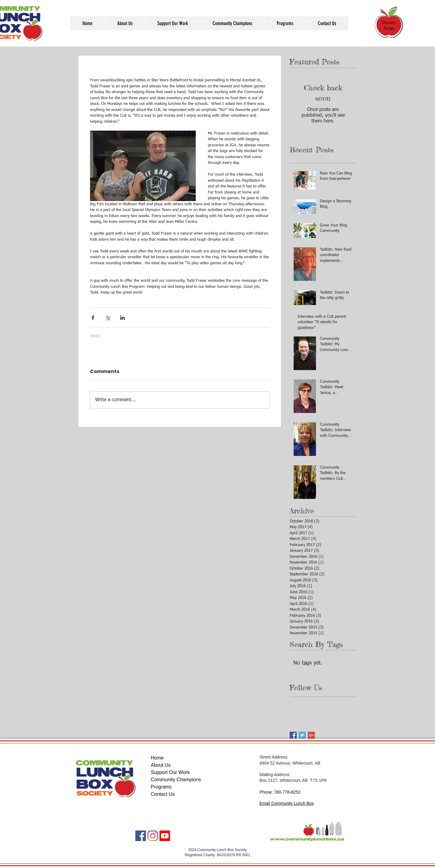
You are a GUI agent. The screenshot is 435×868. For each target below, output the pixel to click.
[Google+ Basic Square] (311, 735)
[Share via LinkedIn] (122, 318)
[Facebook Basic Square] (293, 735)
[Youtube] (165, 836)
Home (157, 758)
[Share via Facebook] (93, 318)
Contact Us (163, 794)
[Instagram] (153, 836)
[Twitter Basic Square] (302, 735)
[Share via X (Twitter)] (108, 318)
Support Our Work (170, 772)
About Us (161, 765)
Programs (161, 787)
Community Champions (176, 780)
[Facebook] (141, 836)
